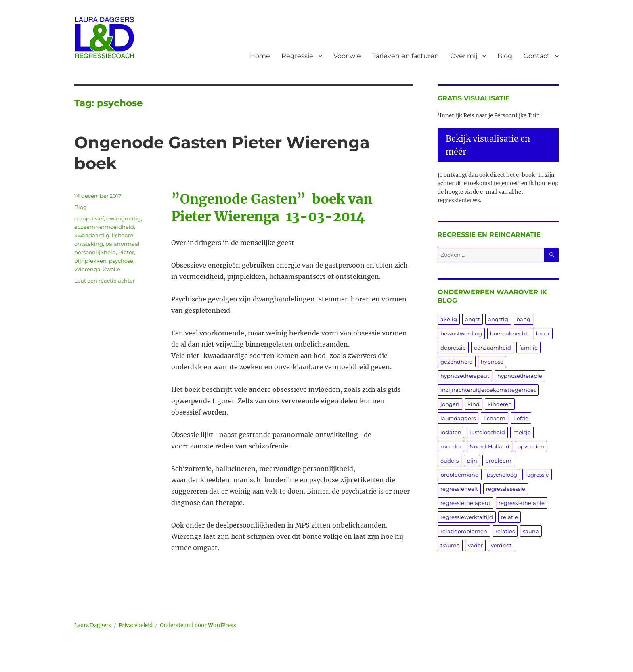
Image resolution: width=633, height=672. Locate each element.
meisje (522, 432)
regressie (537, 475)
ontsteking (89, 244)
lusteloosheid (487, 432)
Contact (537, 56)
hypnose (492, 362)
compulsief (89, 218)
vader (475, 545)
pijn (472, 461)
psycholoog (502, 475)
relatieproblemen (464, 531)
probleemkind (460, 475)
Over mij (464, 56)
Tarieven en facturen (406, 56)
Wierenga (87, 269)
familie (528, 348)
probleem (498, 461)
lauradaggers (458, 418)
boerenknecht (509, 333)
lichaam (123, 235)
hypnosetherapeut (465, 376)
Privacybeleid (136, 625)
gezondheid (457, 362)
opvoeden (531, 446)
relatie (509, 517)
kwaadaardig (92, 235)
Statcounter (19, 666)
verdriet (501, 545)
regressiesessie (506, 489)
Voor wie (347, 56)
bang (523, 319)
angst (473, 319)
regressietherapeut (465, 503)
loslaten (451, 432)
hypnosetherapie (520, 376)
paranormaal (123, 244)
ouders (450, 461)
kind (474, 404)
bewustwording (461, 333)
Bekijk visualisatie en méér (488, 145)
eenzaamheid (493, 348)
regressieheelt (459, 489)
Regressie (297, 56)
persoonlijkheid (95, 252)
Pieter (126, 252)
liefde (521, 418)
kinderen (500, 404)
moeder (451, 446)
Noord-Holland (489, 446)
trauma (450, 545)
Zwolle (112, 269)
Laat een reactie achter (105, 281)
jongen (450, 404)
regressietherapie (522, 503)
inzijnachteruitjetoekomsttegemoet (488, 390)
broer (543, 333)
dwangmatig (124, 218)
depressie (453, 348)
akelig (449, 319)
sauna (531, 531)
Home (260, 56)
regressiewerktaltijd (467, 517)
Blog (505, 56)
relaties (505, 531)
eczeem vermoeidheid (104, 227)
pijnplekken (90, 261)
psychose (121, 261)
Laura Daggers (93, 625)
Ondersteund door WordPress (198, 625)
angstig (498, 319)
